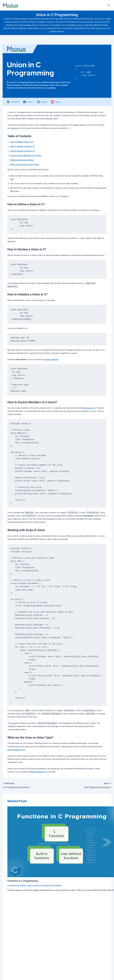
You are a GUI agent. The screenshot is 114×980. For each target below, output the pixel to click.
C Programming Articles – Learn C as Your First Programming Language (34, 885)
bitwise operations (38, 772)
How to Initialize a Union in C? (23, 151)
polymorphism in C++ (16, 750)
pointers (14, 128)
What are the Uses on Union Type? (25, 164)
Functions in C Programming (23, 881)
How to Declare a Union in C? (22, 146)
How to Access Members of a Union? (26, 155)
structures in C (89, 408)
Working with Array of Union (22, 160)
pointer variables (51, 359)
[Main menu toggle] (109, 5)
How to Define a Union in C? (22, 142)
